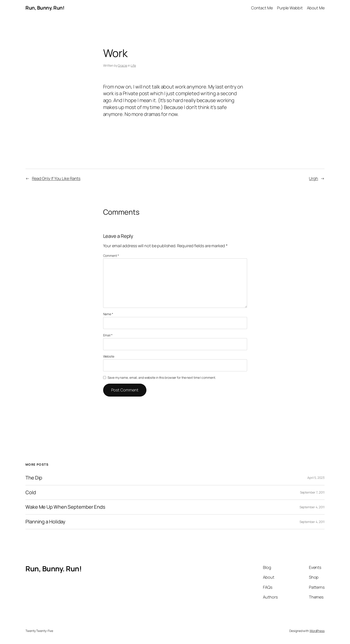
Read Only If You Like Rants (56, 178)
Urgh (314, 178)
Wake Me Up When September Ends (65, 507)
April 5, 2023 (316, 478)
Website (109, 356)
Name (108, 314)
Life (133, 65)
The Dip (34, 478)
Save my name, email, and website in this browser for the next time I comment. (162, 378)
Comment (111, 256)
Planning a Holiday (45, 522)
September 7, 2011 (312, 492)
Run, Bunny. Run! (45, 8)
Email (108, 335)
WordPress (317, 631)
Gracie (122, 65)
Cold (31, 493)
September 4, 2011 (312, 507)
